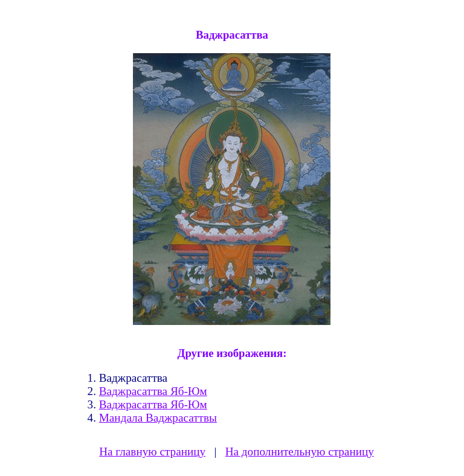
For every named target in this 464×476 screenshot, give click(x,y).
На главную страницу (152, 452)
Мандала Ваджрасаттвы (158, 418)
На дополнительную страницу (300, 452)
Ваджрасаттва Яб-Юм (153, 391)
